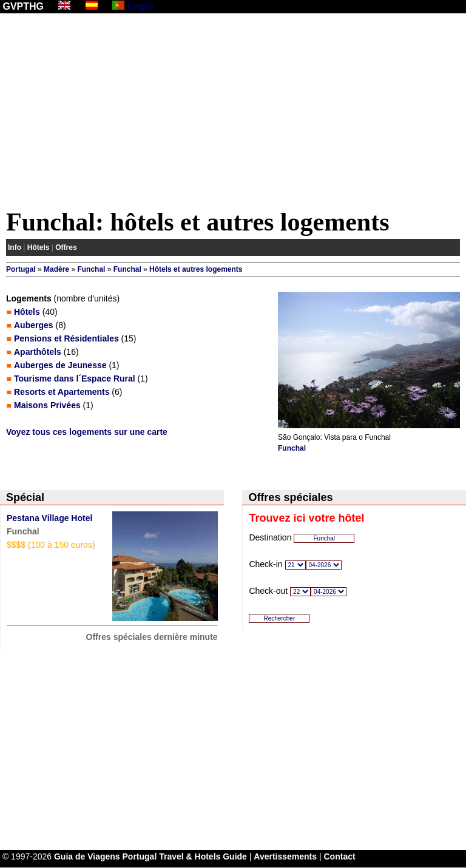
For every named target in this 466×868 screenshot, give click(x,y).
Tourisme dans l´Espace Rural (75, 378)
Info (15, 247)
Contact (340, 856)
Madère (56, 269)
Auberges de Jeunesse (60, 365)
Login (141, 6)
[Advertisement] (233, 113)
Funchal (91, 269)
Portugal (21, 269)
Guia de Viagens (87, 856)
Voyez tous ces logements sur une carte (87, 432)
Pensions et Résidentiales (66, 338)
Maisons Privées (47, 405)
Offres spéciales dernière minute (152, 637)
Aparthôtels (38, 352)
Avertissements (285, 856)
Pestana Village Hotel (49, 518)
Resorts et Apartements (62, 392)
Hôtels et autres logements (196, 269)
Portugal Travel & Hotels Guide (185, 856)
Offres (66, 247)
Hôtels (39, 247)
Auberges (34, 325)
